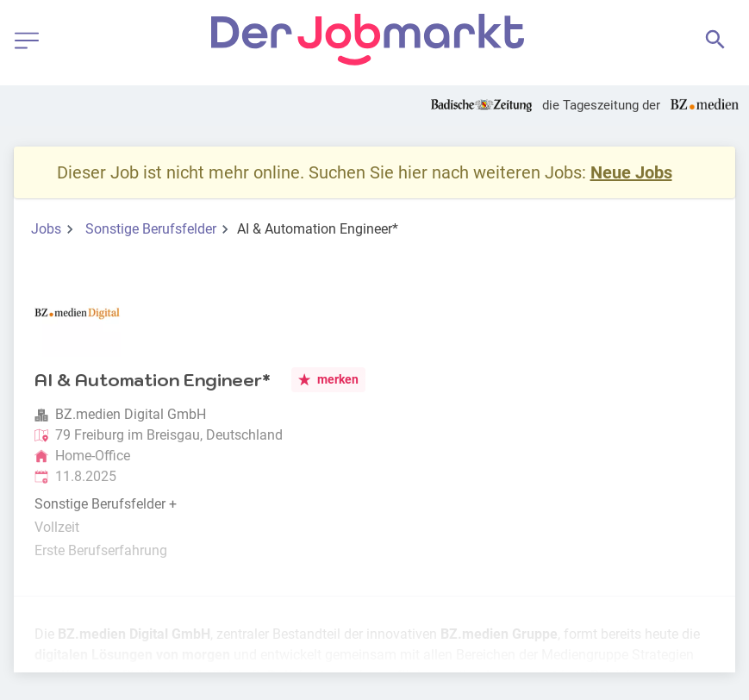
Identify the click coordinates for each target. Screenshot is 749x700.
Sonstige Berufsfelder (151, 229)
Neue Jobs (631, 172)
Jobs (46, 229)
